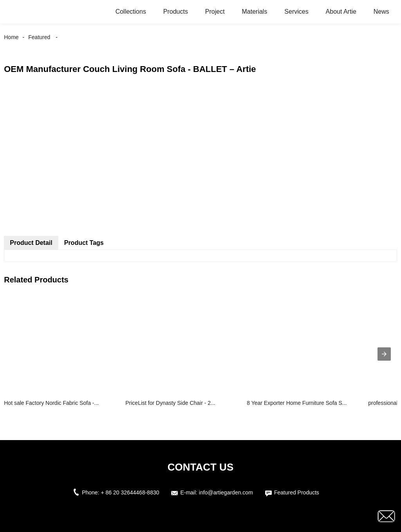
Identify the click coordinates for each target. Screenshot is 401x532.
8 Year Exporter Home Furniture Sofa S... (297, 403)
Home (11, 37)
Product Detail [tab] (31, 243)
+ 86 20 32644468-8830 (130, 492)
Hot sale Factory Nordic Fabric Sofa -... (51, 403)
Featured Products (297, 492)
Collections (131, 12)
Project (215, 12)
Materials (255, 12)
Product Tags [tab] (84, 243)
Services (296, 12)
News (381, 12)
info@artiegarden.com (226, 492)
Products (176, 12)
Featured (39, 37)
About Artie (341, 12)
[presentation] (384, 354)
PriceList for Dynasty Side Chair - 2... (170, 403)
